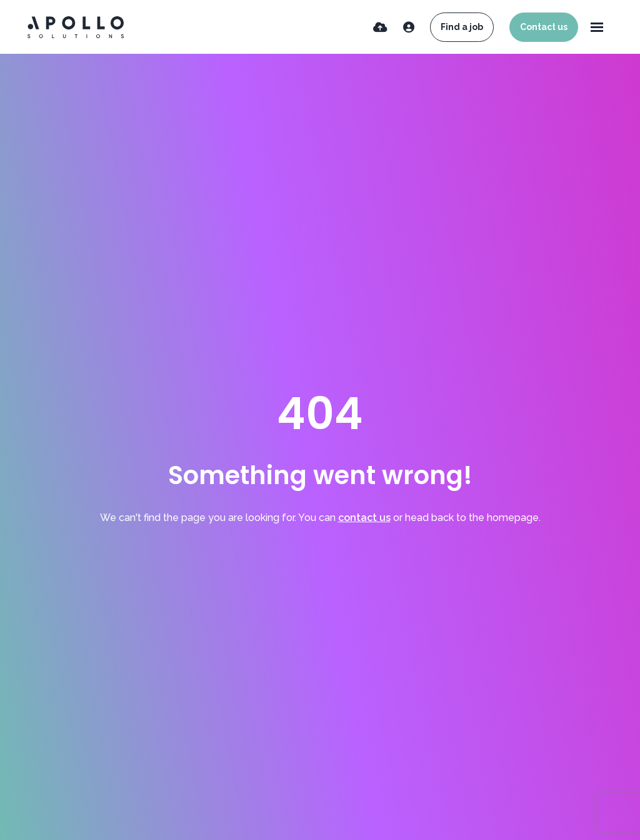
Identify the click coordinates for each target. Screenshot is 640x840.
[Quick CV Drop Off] (380, 27)
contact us (364, 518)
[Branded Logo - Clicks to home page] (76, 27)
